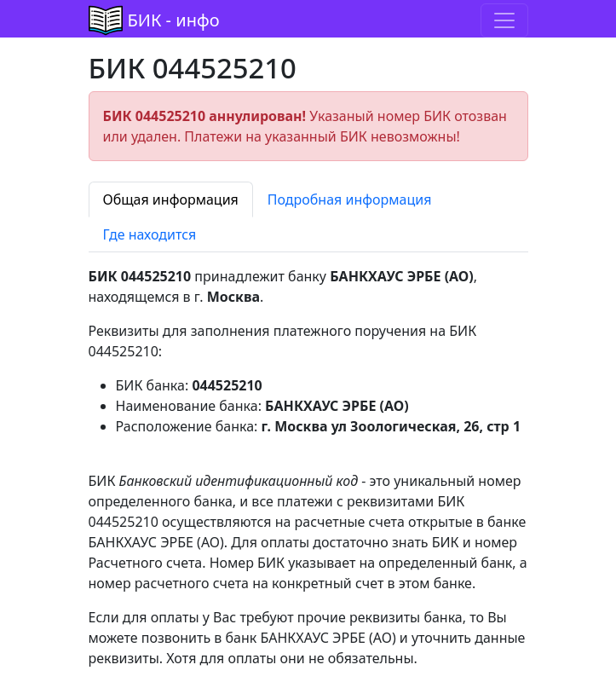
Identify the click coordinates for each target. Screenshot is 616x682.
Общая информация (171, 199)
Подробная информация (350, 199)
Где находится (150, 234)
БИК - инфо (174, 20)
